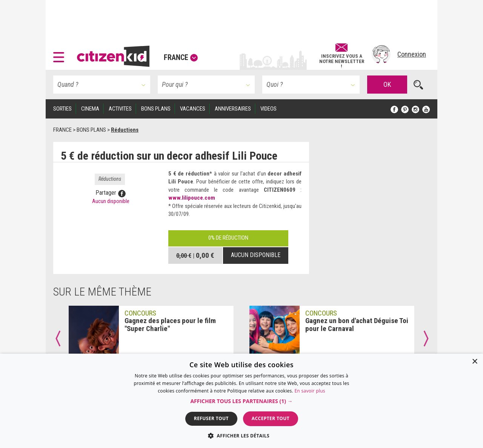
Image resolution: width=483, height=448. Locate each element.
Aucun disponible (256, 255)
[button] (61, 54)
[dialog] (241, 401)
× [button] (475, 362)
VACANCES (193, 109)
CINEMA (90, 109)
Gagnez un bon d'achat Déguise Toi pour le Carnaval (357, 325)
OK (387, 84)
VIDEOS (268, 109)
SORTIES (62, 109)
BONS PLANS (156, 109)
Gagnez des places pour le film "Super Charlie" (170, 325)
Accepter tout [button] (271, 418)
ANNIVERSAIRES (233, 109)
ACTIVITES (120, 109)
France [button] (181, 57)
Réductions (110, 179)
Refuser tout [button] (211, 418)
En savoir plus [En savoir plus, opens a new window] (310, 391)
